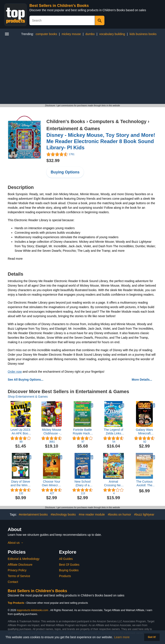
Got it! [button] (152, 637)
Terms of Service (19, 576)
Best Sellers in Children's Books (59, 6)
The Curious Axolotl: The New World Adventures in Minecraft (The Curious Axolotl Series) (144, 483)
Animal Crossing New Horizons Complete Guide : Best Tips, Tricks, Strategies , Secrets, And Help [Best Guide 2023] (113, 483)
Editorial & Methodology (24, 559)
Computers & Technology (118, 121)
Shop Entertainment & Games (28, 397)
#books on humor (119, 514)
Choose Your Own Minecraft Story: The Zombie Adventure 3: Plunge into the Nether (51, 483)
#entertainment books (33, 514)
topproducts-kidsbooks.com (32, 610)
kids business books (143, 34)
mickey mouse (71, 34)
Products (65, 576)
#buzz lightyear (144, 514)
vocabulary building (112, 34)
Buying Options (65, 172)
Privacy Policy (17, 570)
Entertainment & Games (73, 129)
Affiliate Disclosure (20, 565)
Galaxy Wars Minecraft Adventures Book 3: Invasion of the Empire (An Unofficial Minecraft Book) (144, 432)
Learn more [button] (122, 637)
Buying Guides (69, 570)
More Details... (142, 380)
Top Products (16, 603)
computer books (46, 34)
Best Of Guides (69, 565)
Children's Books (66, 121)
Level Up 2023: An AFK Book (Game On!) (21, 432)
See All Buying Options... (26, 380)
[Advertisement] (82, 72)
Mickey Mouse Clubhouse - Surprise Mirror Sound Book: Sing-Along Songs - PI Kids (52, 432)
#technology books (63, 514)
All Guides (66, 559)
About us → (16, 543)
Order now (15, 372)
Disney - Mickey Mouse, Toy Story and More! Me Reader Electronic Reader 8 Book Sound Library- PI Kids (101, 141)
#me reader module (92, 514)
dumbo (90, 34)
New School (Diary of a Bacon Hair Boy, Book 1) (82, 483)
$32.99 (53, 161)
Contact (13, 582)
